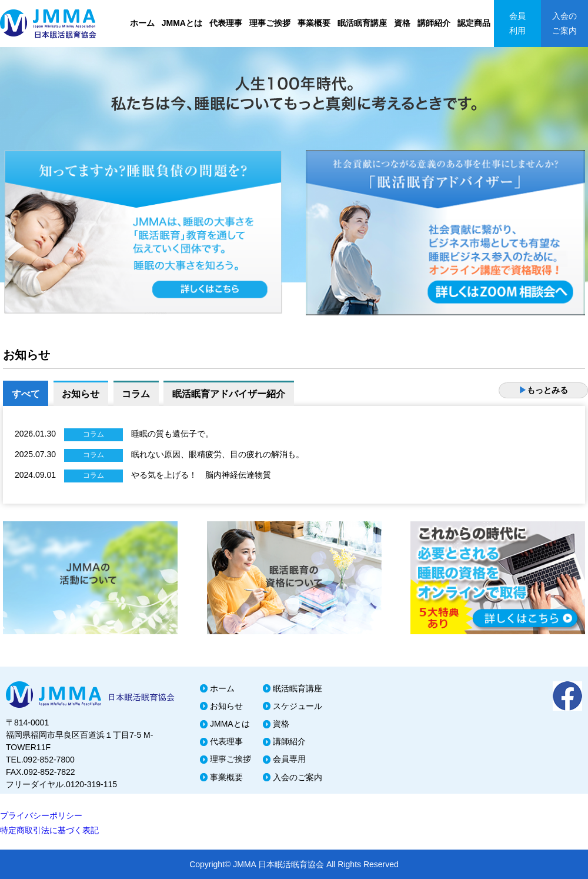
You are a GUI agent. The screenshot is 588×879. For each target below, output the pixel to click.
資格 (402, 23)
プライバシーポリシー (41, 815)
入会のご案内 (564, 23)
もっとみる (543, 390)
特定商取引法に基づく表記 (49, 830)
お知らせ (82, 394)
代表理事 (226, 23)
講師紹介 (434, 23)
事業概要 (314, 23)
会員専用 (289, 759)
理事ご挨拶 (270, 23)
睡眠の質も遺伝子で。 (172, 434)
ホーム (142, 23)
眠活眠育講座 (362, 23)
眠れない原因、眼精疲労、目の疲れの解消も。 (218, 454)
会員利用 (517, 23)
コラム (138, 394)
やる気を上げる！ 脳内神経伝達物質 (201, 475)
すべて (26, 394)
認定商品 (474, 23)
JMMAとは (182, 23)
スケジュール (298, 706)
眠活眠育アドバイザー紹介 (231, 394)
